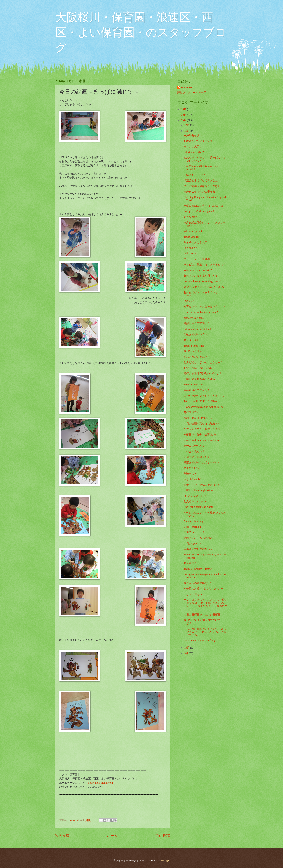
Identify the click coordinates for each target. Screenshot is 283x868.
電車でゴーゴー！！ (195, 532)
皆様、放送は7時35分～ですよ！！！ (205, 373)
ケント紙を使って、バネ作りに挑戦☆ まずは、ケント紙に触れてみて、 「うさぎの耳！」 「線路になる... (205, 605)
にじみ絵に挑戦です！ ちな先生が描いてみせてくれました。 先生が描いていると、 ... (205, 632)
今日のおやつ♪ (192, 544)
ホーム (112, 836)
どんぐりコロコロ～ (195, 501)
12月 (187, 125)
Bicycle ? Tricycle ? (194, 594)
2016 (184, 109)
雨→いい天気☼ (193, 147)
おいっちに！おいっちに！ (199, 368)
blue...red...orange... (194, 318)
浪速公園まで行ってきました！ (202, 180)
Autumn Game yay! (194, 521)
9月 (186, 653)
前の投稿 (163, 836)
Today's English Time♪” (198, 569)
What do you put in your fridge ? (201, 641)
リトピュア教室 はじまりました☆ (205, 265)
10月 (187, 648)
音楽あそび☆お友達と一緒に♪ (201, 462)
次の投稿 (62, 836)
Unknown (186, 88)
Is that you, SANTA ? (195, 152)
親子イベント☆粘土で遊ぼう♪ (201, 485)
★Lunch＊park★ (193, 231)
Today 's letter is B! (194, 346)
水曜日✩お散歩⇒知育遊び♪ (200, 435)
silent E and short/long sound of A (201, 440)
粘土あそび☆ (192, 468)
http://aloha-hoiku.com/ (101, 783)
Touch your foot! (192, 237)
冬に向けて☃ (192, 412)
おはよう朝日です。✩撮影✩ (200, 401)
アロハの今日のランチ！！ (199, 457)
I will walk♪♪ (191, 254)
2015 (184, 115)
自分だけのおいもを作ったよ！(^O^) (205, 396)
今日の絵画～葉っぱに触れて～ (202, 424)
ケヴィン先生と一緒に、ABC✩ (202, 429)
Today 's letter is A (193, 385)
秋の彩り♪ (190, 301)
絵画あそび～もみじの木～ (199, 538)
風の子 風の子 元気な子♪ (198, 418)
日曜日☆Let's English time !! (199, 490)
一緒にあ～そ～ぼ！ (195, 175)
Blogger (165, 861)
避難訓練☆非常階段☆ (197, 323)
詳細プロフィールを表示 (192, 93)
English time (190, 248)
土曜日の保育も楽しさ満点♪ (200, 379)
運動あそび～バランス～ (198, 334)
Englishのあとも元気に (197, 242)
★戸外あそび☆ (193, 135)
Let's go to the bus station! (197, 329)
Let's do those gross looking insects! (202, 281)
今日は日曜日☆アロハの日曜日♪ (203, 615)
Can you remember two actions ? (201, 312)
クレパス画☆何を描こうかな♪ (201, 186)
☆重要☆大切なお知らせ (198, 549)
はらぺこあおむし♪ (195, 496)
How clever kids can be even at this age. (205, 407)
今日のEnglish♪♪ (193, 351)
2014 (184, 120)
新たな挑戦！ (192, 217)
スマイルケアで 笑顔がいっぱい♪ (204, 287)
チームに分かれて (194, 446)
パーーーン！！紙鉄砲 (197, 259)
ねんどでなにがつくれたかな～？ (203, 362)
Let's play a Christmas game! (199, 211)
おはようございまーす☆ (198, 141)
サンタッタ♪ (191, 340)
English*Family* (193, 479)
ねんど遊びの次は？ (195, 357)
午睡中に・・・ (193, 474)
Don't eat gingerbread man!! (198, 507)
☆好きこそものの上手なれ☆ (201, 192)
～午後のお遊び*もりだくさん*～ (203, 589)
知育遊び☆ (190, 563)
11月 (187, 131)
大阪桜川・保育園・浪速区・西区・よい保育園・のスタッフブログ (141, 32)
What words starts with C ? (198, 270)
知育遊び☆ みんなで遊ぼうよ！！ (205, 307)
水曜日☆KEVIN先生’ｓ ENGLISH (203, 206)
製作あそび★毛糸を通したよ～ (202, 276)
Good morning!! (193, 527)
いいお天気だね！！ (195, 451)
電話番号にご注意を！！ (198, 390)
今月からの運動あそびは (198, 583)
